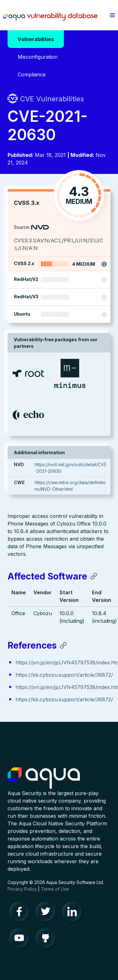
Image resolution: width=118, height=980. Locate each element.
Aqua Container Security (44, 778)
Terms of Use (55, 889)
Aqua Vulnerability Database (50, 17)
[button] (112, 15)
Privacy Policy (22, 889)
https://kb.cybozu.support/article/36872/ (64, 675)
